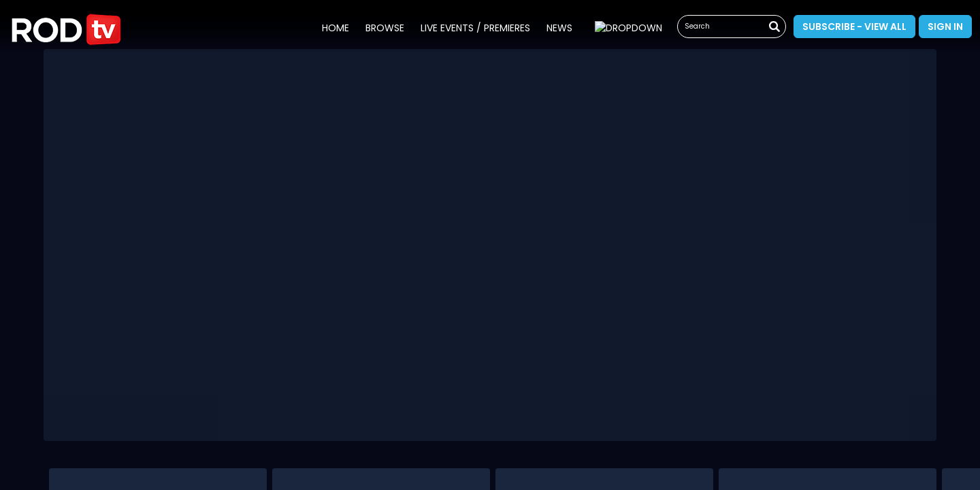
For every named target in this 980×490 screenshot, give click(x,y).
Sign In (945, 27)
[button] (66, 26)
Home (333, 28)
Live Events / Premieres (473, 28)
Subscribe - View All (854, 27)
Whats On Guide (626, 28)
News (557, 28)
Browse (382, 28)
